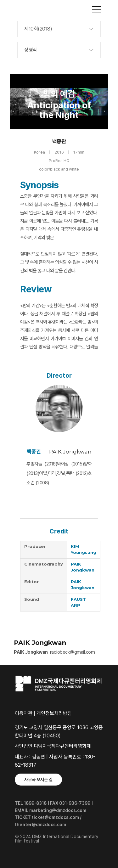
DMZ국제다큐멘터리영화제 (59, 9)
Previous (14, 111)
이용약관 (24, 713)
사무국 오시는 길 (38, 780)
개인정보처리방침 (54, 713)
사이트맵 (97, 10)
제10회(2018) (38, 29)
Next (104, 111)
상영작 (31, 50)
